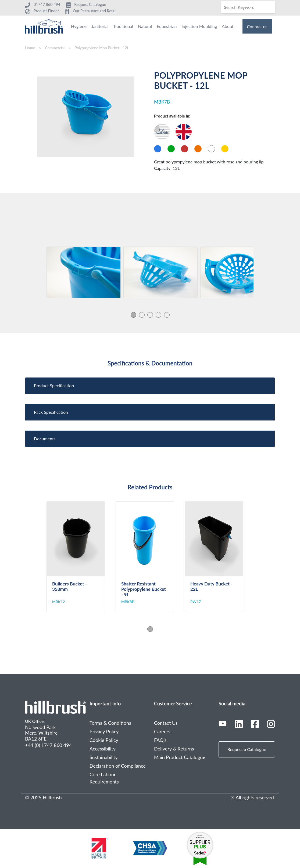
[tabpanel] (84, 272)
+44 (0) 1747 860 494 (48, 745)
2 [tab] (142, 315)
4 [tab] (158, 315)
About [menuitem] (228, 26)
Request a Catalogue (247, 749)
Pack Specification (51, 412)
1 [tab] (133, 315)
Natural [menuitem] (145, 26)
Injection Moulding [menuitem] (199, 26)
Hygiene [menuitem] (79, 26)
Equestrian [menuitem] (167, 26)
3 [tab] (150, 315)
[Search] (248, 7)
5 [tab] (167, 315)
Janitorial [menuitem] (100, 26)
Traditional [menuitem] (123, 26)
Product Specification (54, 385)
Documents (45, 439)
